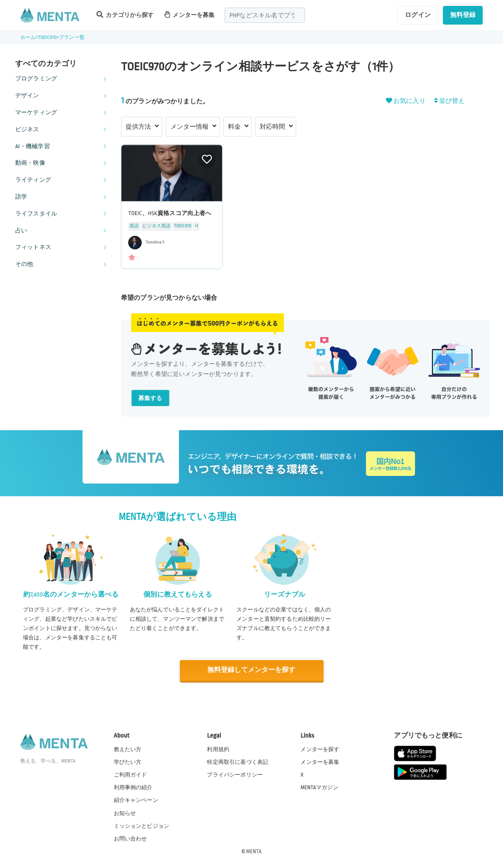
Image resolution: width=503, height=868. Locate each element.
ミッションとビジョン (142, 825)
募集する (150, 398)
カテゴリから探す (125, 15)
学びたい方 (128, 762)
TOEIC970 (47, 37)
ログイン (418, 15)
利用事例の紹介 (133, 787)
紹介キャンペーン (136, 800)
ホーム (28, 37)
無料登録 (463, 15)
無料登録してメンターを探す (252, 670)
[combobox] (265, 15)
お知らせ (125, 813)
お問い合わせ (131, 838)
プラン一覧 (72, 37)
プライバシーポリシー (235, 774)
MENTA (254, 851)
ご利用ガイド (131, 774)
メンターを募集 (190, 15)
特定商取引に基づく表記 (238, 762)
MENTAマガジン (319, 787)
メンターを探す (320, 749)
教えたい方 (128, 749)
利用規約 (218, 749)
